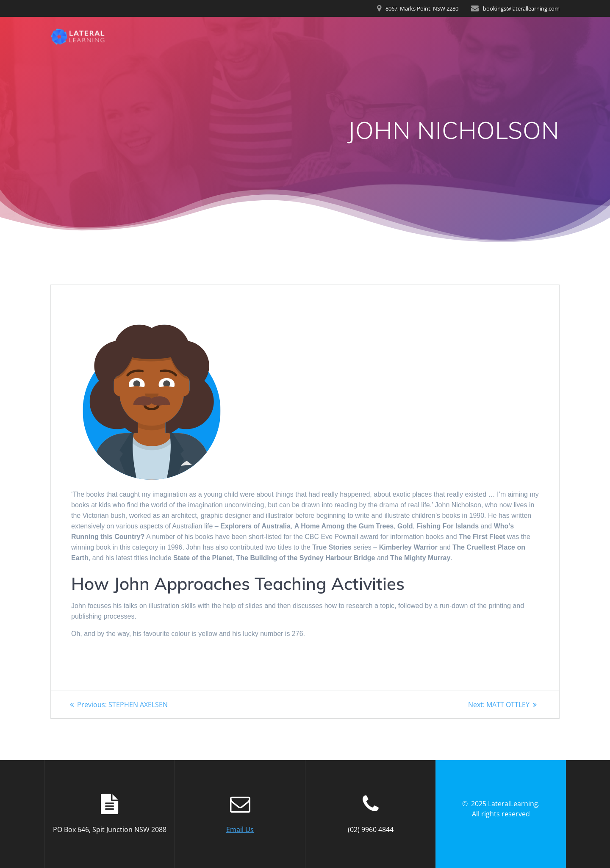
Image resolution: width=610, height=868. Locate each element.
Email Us (240, 829)
